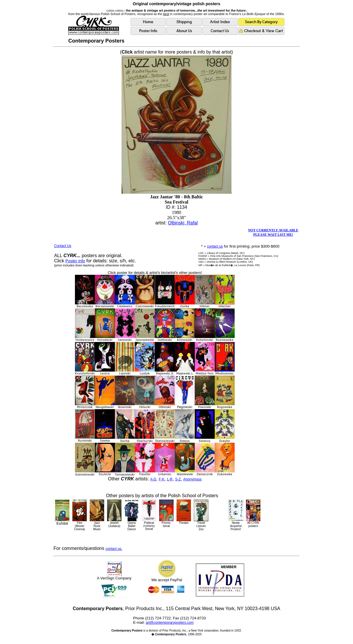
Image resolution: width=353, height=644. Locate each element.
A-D (153, 479)
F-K (162, 479)
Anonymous (192, 479)
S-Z (178, 479)
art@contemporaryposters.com (170, 623)
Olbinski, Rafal (183, 223)
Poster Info (75, 261)
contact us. (114, 549)
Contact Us (63, 246)
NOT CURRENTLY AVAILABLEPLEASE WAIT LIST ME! (273, 232)
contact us (215, 246)
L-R (170, 479)
